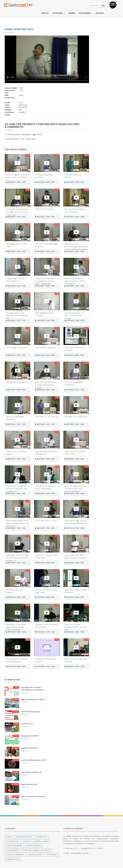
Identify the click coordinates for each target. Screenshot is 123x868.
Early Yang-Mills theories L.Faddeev (45, 314)
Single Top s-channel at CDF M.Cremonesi (46, 556)
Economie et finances (24, 837)
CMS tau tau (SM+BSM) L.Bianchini (15, 418)
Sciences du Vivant (35, 855)
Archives (100, 13)
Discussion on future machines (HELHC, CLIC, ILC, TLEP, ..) (75, 626)
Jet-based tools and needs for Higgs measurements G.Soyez (46, 383)
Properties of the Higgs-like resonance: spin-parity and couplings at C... (16, 487)
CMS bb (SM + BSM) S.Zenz (16, 382)
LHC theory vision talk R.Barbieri (14, 591)
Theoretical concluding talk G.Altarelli (46, 660)
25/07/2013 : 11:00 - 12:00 (16, 217)
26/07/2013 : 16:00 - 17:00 (45, 493)
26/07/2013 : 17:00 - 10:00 (74, 528)
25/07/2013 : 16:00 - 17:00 (45, 286)
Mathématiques (12, 841)
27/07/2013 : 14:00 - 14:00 (16, 666)
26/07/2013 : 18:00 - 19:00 (16, 597)
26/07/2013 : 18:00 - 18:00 (45, 563)
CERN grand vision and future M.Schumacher (47, 626)
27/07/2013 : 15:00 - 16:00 (45, 666)
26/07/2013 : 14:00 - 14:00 (45, 459)
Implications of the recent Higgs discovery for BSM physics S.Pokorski (16, 626)
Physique (26, 841)
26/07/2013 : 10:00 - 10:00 (45, 390)
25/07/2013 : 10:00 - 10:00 (16, 182)
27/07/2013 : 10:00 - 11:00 (16, 632)
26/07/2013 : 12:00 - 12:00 (45, 424)
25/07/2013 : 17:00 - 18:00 (45, 320)
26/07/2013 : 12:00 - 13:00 (74, 424)
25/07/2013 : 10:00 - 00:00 (45, 182)
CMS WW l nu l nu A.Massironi (76, 417)
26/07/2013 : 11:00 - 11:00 (16, 424)
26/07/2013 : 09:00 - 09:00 (45, 355)
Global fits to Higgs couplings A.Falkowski (76, 591)
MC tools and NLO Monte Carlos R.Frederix (75, 210)
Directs (45, 13)
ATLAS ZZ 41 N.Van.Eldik (45, 209)
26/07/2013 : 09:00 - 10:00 (16, 390)
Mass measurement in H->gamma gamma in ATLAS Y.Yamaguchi (75, 280)
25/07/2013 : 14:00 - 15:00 (45, 251)
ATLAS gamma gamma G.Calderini (44, 176)
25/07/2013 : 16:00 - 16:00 (16, 286)
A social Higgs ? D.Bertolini (16, 348)
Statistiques (52, 855)
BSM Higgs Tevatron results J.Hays (16, 245)
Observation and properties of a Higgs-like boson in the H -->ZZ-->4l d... (17, 210)
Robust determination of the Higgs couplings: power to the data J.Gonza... (17, 522)
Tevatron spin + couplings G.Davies (16, 453)
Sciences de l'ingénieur (15, 855)
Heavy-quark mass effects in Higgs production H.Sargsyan (76, 556)
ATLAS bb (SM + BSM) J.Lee (45, 348)
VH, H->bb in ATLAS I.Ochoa (46, 521)
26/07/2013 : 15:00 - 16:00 (74, 459)
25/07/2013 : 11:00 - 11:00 (74, 182)
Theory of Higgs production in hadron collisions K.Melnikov (17, 176)
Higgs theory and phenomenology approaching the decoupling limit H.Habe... (76, 245)
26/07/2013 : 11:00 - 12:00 (74, 390)
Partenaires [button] (86, 13)
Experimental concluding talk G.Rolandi (76, 660)
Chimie (9, 837)
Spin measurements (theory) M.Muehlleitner (46, 453)
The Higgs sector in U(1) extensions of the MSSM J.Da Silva (17, 314)
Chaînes (72, 13)
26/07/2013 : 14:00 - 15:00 (16, 459)
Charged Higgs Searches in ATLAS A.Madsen (16, 280)
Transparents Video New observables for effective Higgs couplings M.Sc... (45, 280)
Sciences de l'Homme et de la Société (36, 850)
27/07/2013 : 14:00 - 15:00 (74, 632)
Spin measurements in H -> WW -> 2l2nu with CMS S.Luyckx (75, 314)
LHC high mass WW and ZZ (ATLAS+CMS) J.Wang (46, 487)
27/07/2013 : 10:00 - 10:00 (74, 597)
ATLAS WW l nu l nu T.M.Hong (46, 417)
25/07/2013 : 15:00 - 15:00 (74, 251)
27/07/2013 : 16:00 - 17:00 (74, 666)
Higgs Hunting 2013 (19, 29)
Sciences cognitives (34, 846)
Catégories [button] (58, 13)
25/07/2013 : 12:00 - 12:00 (45, 217)
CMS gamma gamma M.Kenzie (73, 176)
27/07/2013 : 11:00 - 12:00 (45, 632)
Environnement (12, 850)
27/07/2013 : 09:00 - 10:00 (45, 597)
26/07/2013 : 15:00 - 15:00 (16, 493)
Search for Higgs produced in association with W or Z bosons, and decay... (76, 487)
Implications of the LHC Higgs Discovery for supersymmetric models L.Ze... (17, 556)
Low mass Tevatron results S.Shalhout (75, 349)
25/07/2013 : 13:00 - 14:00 (74, 217)
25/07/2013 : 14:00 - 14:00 (16, 251)
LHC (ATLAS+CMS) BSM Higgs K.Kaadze (46, 245)
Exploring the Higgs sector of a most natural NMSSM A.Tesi (76, 522)
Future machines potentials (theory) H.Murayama (17, 660)
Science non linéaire (14, 846)
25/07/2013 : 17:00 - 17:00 (16, 320)
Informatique (42, 837)
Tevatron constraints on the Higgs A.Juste (46, 591)
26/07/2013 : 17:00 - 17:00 (16, 528)
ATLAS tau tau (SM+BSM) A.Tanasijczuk (74, 383)
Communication (13, 859)
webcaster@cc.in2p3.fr (80, 853)
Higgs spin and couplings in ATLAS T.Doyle (75, 453)
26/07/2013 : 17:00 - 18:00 (74, 493)
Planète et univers (41, 841)
